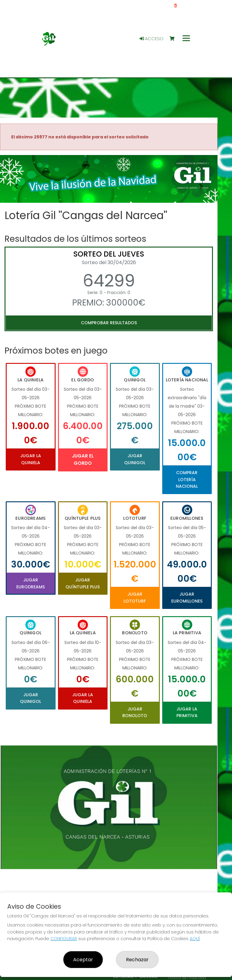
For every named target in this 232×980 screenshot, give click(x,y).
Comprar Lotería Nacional (187, 479)
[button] (16, 186)
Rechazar (137, 960)
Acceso (151, 39)
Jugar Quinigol (135, 459)
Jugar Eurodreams (31, 583)
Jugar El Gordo (83, 459)
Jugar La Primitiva (187, 712)
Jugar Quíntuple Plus (83, 583)
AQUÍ (195, 939)
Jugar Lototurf (135, 597)
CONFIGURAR (64, 939)
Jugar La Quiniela (31, 459)
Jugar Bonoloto (135, 712)
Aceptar (83, 960)
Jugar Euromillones (187, 597)
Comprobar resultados (109, 323)
